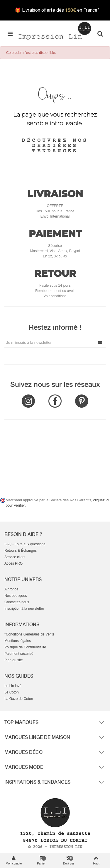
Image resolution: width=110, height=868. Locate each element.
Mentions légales (18, 641)
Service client (15, 557)
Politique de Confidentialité (25, 647)
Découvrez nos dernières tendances (55, 146)
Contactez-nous (17, 602)
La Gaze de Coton (19, 699)
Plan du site (14, 660)
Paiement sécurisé (19, 654)
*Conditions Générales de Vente (29, 634)
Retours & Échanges (21, 551)
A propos (11, 589)
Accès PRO (13, 563)
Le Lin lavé (13, 686)
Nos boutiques (16, 596)
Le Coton (12, 692)
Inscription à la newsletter (24, 609)
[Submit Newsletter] (100, 342)
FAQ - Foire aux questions (25, 544)
